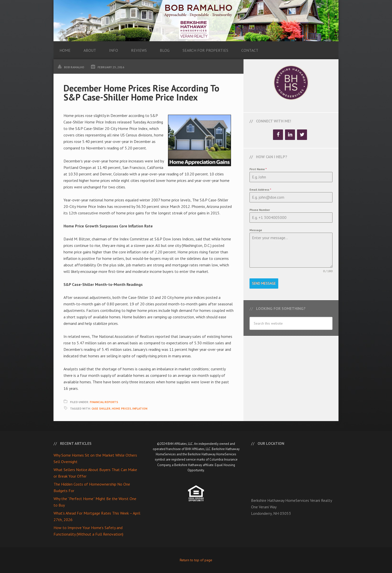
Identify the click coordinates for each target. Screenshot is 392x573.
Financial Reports (104, 402)
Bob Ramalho (196, 21)
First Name (258, 169)
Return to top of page (196, 560)
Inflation (140, 408)
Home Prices (121, 408)
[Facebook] (278, 135)
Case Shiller (101, 408)
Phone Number (260, 210)
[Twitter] (302, 135)
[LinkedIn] (290, 135)
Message (256, 230)
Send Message (264, 283)
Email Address (260, 190)
